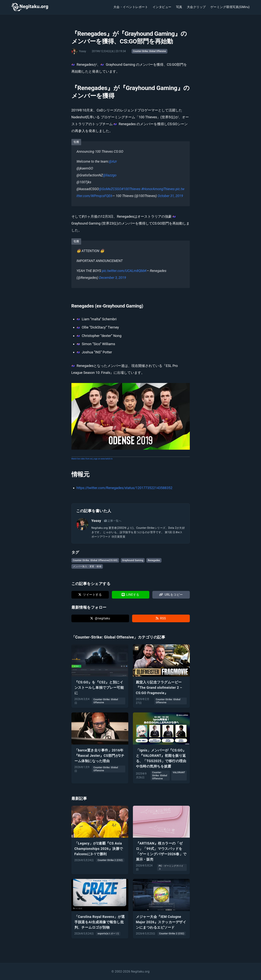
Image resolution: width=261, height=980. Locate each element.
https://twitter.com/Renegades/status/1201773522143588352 (124, 488)
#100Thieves (131, 189)
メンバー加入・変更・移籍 (87, 566)
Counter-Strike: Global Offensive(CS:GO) (95, 560)
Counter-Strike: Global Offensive (150, 51)
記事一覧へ (113, 521)
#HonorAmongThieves (158, 189)
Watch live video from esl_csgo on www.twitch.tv (92, 459)
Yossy (96, 521)
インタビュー (162, 7)
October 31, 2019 (170, 196)
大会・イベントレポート (131, 7)
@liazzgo (110, 175)
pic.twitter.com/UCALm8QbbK (124, 271)
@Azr (113, 161)
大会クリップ (196, 7)
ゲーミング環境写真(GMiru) (230, 7)
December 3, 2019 (113, 278)
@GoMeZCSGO (110, 189)
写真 (179, 7)
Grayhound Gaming (133, 560)
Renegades (154, 560)
